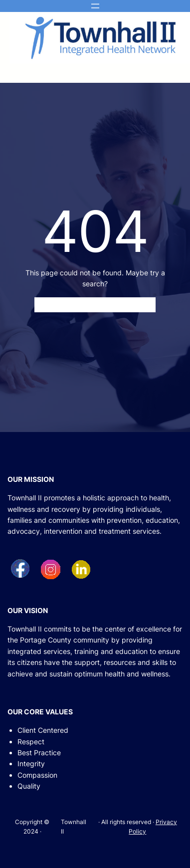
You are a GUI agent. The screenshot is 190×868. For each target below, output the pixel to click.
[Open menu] (95, 6)
